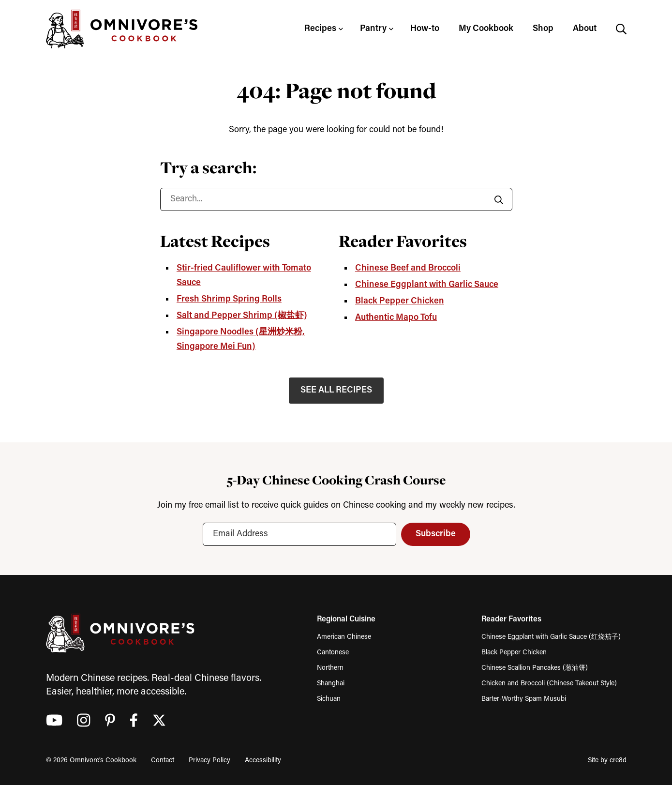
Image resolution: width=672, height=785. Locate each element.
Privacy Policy (209, 761)
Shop (543, 29)
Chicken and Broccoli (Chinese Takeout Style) (549, 684)
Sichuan (329, 699)
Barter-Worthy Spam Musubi (524, 699)
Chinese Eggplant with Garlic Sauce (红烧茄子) (551, 637)
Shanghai (331, 684)
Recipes (320, 29)
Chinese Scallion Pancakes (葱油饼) (535, 668)
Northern (330, 668)
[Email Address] (299, 534)
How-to (425, 29)
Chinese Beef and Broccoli (408, 268)
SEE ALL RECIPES (336, 390)
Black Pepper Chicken (400, 301)
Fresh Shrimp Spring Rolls (229, 299)
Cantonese (333, 653)
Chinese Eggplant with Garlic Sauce (427, 285)
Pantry (373, 29)
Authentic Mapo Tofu (396, 318)
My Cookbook (486, 29)
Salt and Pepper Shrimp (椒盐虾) (242, 316)
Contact (163, 761)
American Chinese (344, 637)
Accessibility (263, 761)
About (585, 29)
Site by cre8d (607, 761)
